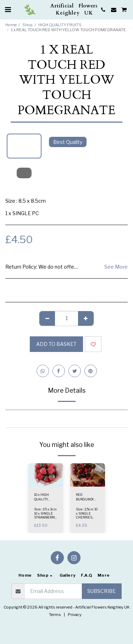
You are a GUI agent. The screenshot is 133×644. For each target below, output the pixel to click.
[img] (46, 475)
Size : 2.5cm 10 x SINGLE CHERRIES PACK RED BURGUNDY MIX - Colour (87, 519)
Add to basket (56, 344)
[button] (8, 10)
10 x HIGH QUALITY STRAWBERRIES (47, 497)
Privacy (75, 615)
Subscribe (101, 591)
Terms (55, 615)
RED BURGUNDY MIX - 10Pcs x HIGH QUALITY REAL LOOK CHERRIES (87, 497)
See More (116, 267)
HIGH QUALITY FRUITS (60, 25)
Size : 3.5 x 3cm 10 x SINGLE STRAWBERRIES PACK (47, 515)
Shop (27, 25)
